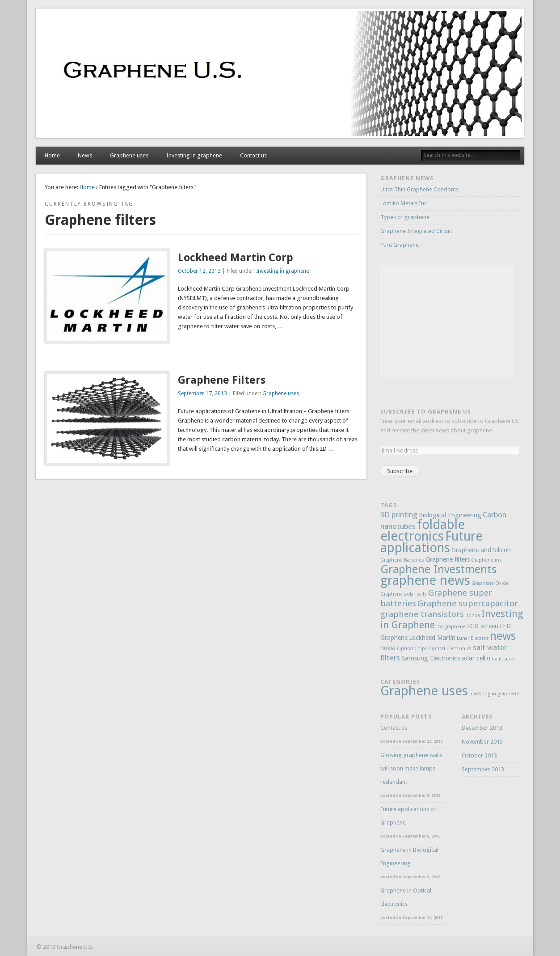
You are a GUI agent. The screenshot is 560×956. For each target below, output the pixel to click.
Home (52, 155)
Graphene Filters (222, 380)
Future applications (432, 542)
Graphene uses (129, 155)
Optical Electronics (450, 649)
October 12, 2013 (199, 271)
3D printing (399, 515)
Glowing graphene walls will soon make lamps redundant (411, 768)
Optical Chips (412, 649)
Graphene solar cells (404, 594)
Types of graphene (405, 217)
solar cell (473, 658)
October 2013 (479, 755)
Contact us (253, 155)
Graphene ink (486, 560)
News (85, 155)
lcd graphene (451, 627)
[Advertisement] (447, 321)
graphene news (425, 580)
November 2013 (482, 742)
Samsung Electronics (431, 658)
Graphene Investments (438, 569)
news (503, 636)
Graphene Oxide (490, 583)
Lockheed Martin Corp (236, 258)
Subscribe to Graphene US (426, 412)
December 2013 (482, 728)
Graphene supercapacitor (468, 603)
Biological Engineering (450, 515)
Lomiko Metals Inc (404, 203)
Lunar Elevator (473, 638)
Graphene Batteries (402, 560)
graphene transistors (422, 614)
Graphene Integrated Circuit (416, 231)
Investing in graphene (194, 155)
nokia (388, 648)
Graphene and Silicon (481, 550)
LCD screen (483, 626)
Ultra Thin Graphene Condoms (419, 189)
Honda (473, 615)
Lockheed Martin (432, 638)
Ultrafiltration (502, 659)
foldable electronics (423, 530)
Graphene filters (448, 559)
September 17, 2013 (202, 393)
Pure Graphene (400, 245)
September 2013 (483, 769)
